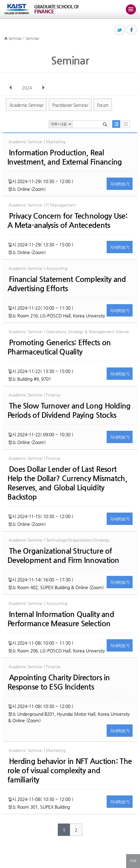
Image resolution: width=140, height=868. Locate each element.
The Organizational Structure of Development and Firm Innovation (63, 556)
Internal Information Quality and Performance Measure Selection (61, 619)
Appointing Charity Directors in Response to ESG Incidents (59, 682)
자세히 (120, 184)
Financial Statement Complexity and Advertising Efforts (67, 284)
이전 (11, 88)
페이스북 (132, 30)
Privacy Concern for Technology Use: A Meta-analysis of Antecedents (67, 220)
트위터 (120, 30)
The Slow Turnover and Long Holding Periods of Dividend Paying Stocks (69, 410)
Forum (103, 105)
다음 (43, 88)
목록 (116, 124)
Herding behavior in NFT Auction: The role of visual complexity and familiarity (70, 770)
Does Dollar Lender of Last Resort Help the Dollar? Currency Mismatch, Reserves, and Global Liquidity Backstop (67, 483)
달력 (125, 124)
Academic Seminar (26, 105)
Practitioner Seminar (70, 105)
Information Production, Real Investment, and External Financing (65, 157)
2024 (28, 88)
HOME (6, 39)
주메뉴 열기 (131, 9)
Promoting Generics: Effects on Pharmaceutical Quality (59, 347)
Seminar (15, 38)
